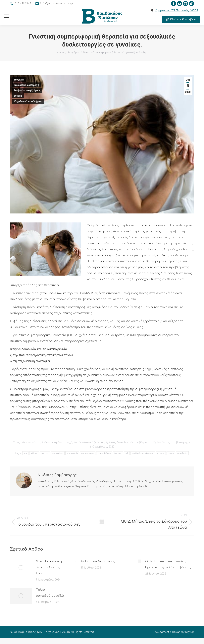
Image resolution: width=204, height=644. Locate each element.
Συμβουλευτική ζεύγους (27, 90)
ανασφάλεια (58, 453)
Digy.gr (190, 632)
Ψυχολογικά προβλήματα (28, 101)
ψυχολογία (182, 453)
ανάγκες (45, 453)
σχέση (171, 453)
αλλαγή (34, 453)
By (171, 442)
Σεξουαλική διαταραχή (26, 85)
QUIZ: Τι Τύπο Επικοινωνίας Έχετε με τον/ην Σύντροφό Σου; (168, 564)
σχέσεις (161, 453)
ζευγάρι (118, 453)
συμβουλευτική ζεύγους (143, 453)
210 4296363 (23, 4)
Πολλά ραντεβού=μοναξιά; (50, 593)
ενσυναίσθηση (104, 453)
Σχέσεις (18, 96)
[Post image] (21, 568)
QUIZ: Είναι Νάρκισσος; (98, 561)
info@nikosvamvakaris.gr (57, 4)
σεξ (127, 453)
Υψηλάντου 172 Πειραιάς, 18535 (177, 11)
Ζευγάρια (19, 80)
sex (25, 453)
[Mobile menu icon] (7, 16)
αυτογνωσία (72, 453)
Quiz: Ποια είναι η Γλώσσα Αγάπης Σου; (49, 567)
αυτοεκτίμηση (88, 453)
